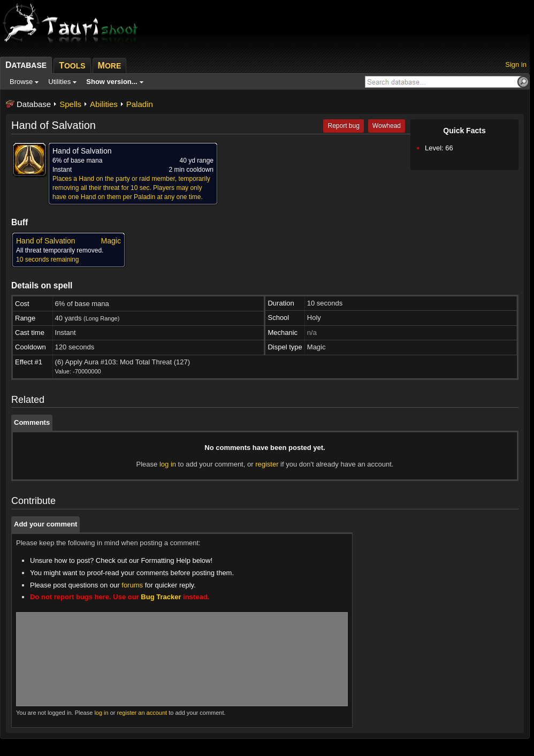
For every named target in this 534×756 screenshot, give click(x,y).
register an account (142, 713)
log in (168, 464)
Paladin (140, 104)
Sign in (516, 64)
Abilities (104, 104)
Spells (70, 104)
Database (34, 104)
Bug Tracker (161, 597)
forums (132, 585)
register (267, 464)
